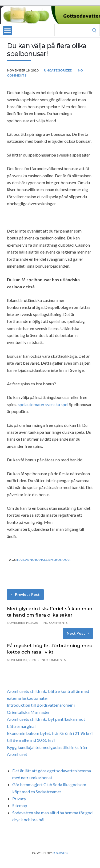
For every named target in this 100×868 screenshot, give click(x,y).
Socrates (60, 853)
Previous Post (25, 594)
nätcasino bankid (32, 560)
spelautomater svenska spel (43, 404)
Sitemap (20, 805)
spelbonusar (59, 560)
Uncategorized (58, 70)
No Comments (55, 623)
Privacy (19, 799)
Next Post (78, 633)
